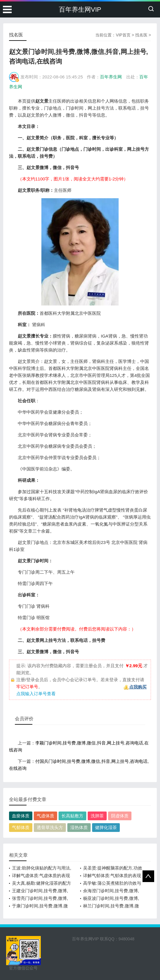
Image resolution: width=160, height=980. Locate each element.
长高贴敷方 (72, 816)
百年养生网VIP (80, 9)
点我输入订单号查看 (36, 694)
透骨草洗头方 (50, 827)
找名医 (141, 35)
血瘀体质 (21, 816)
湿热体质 (79, 827)
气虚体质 (45, 816)
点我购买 (138, 687)
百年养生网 (111, 77)
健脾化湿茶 (106, 827)
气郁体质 (21, 827)
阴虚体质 (120, 816)
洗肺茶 (97, 816)
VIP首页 (123, 35)
